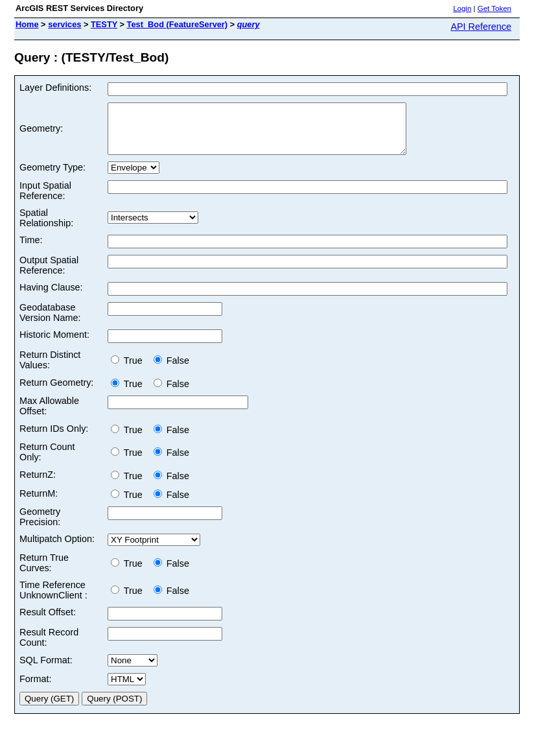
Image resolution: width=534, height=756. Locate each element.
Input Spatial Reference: (45, 200)
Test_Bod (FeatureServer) (178, 24)
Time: (31, 250)
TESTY (104, 24)
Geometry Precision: (40, 526)
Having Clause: (51, 297)
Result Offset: (48, 622)
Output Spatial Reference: (49, 275)
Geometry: (41, 134)
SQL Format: (46, 670)
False (171, 370)
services (64, 24)
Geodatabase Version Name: (50, 322)
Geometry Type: (52, 177)
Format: (36, 689)
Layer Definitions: (55, 88)
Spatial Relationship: (46, 228)
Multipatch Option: (57, 549)
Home (27, 24)
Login (462, 8)
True (129, 370)
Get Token (494, 8)
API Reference (481, 27)
